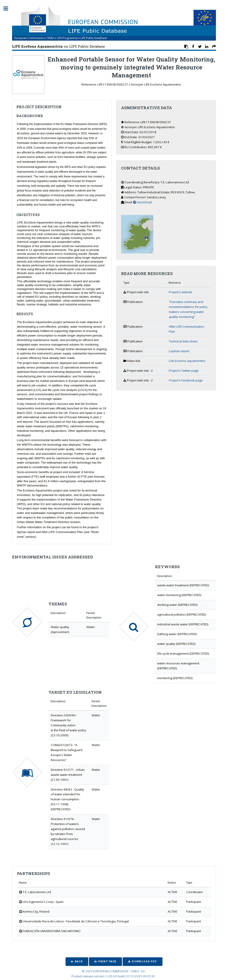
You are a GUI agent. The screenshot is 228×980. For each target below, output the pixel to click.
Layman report (179, 351)
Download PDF (144, 961)
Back (79, 961)
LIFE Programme (67, 38)
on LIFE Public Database (58, 46)
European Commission (29, 38)
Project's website (181, 292)
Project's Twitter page (184, 371)
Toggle (8, 9)
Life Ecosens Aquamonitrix (187, 361)
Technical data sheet (183, 341)
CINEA (50, 38)
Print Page (107, 961)
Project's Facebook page (186, 380)
